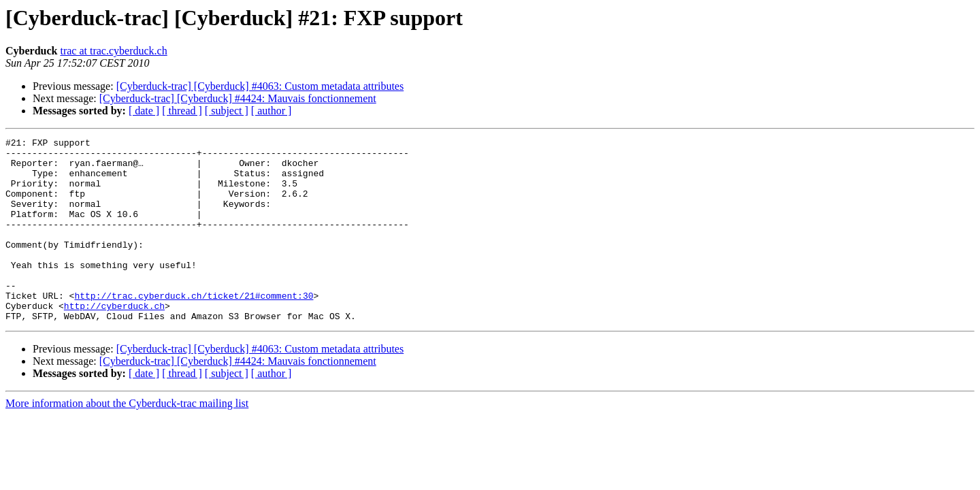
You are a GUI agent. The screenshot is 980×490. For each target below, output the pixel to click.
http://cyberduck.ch (114, 340)
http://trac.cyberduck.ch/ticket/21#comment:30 (194, 328)
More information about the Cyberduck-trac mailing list (127, 440)
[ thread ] (182, 111)
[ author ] (272, 111)
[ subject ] (227, 111)
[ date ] (144, 111)
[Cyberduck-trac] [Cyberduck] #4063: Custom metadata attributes (260, 86)
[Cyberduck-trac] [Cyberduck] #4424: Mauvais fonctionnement (238, 98)
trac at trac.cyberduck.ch (113, 51)
